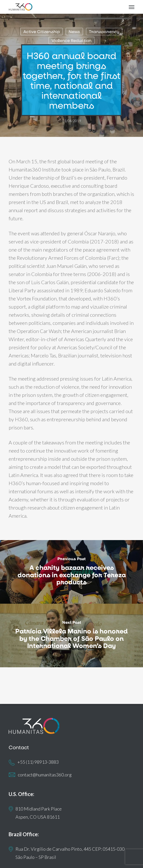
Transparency (104, 31)
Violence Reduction (71, 40)
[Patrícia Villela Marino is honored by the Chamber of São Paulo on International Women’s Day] (71, 635)
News (74, 31)
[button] (132, 7)
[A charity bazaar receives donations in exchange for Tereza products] (71, 572)
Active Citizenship (42, 31)
